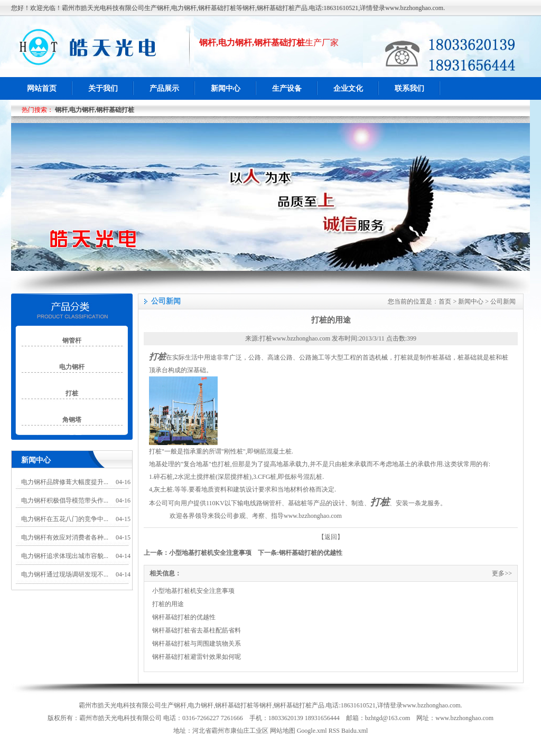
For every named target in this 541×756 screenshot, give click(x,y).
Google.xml (312, 731)
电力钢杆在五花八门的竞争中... (65, 519)
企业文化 (348, 88)
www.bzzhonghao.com (313, 516)
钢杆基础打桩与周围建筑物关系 (197, 644)
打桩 (157, 357)
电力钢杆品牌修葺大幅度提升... (65, 482)
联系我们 (409, 88)
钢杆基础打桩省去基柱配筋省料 (197, 630)
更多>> (502, 573)
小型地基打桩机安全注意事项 (210, 553)
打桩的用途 (168, 604)
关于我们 (103, 88)
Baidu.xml (355, 731)
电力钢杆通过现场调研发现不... (65, 574)
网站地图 (283, 731)
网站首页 (42, 88)
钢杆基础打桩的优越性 (311, 553)
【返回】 (331, 537)
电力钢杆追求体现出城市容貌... (65, 556)
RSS (334, 731)
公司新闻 (503, 301)
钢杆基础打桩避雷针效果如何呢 (197, 657)
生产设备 (287, 88)
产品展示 (164, 88)
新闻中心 (226, 88)
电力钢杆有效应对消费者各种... (65, 537)
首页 (445, 301)
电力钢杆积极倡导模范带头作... (65, 500)
